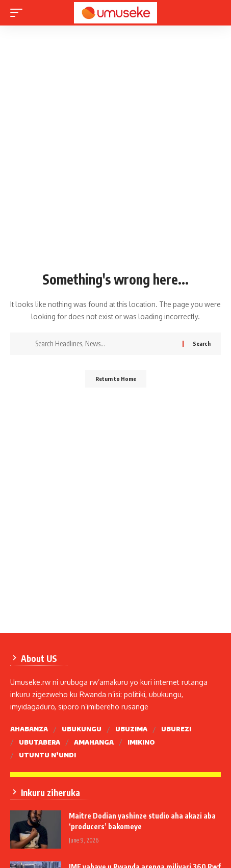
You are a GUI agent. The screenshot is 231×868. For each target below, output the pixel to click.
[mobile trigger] (19, 13)
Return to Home (116, 379)
